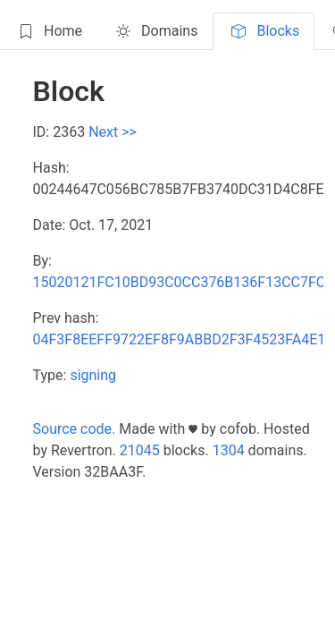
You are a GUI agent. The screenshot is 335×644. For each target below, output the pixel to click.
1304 (229, 450)
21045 (140, 450)
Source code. (75, 429)
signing (93, 375)
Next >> (113, 132)
